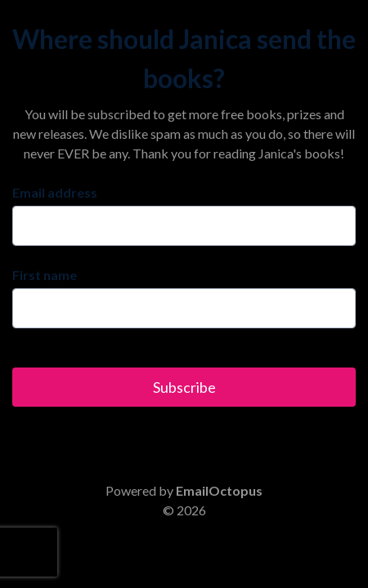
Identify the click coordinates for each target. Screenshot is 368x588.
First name (45, 275)
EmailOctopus (219, 490)
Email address (55, 192)
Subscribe (184, 387)
